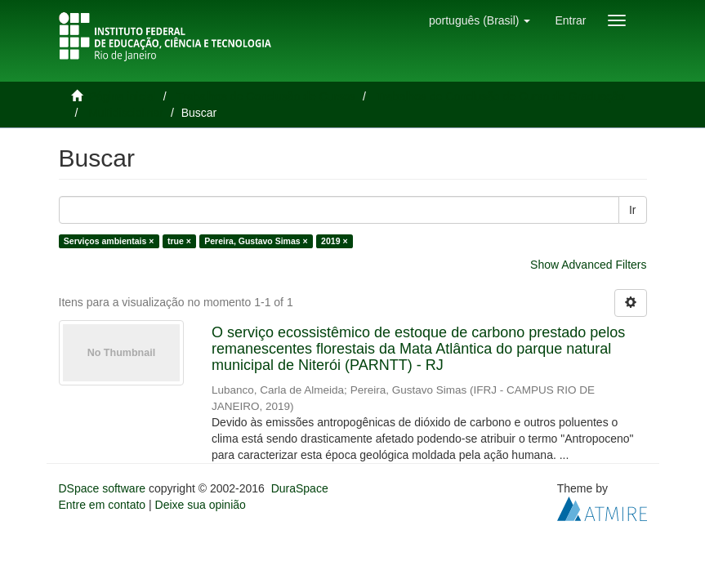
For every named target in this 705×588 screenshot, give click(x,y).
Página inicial (122, 96)
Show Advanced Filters (588, 265)
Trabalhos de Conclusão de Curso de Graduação (500, 96)
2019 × (334, 241)
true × (179, 241)
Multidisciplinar (126, 113)
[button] (480, 20)
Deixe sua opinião (201, 505)
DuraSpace (300, 488)
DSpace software (103, 488)
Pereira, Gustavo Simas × (256, 241)
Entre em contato (103, 505)
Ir (633, 210)
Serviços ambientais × (109, 241)
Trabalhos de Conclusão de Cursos (266, 96)
